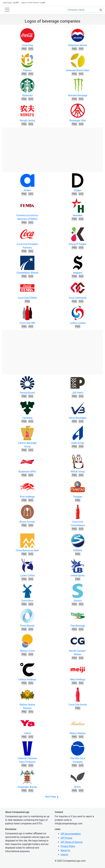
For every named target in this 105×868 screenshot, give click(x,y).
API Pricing (66, 838)
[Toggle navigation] (7, 10)
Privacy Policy (68, 846)
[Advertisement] (52, 148)
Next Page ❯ (52, 797)
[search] (100, 10)
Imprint (64, 855)
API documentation (71, 834)
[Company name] (84, 10)
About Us (65, 850)
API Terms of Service (72, 842)
